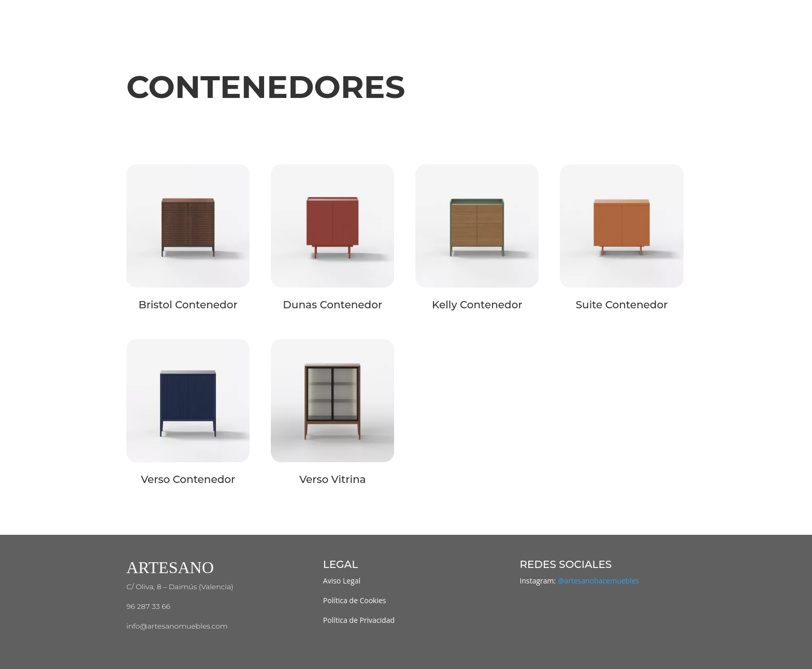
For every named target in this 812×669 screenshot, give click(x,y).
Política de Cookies (355, 600)
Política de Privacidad (359, 620)
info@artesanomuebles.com (177, 626)
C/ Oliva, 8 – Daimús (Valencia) (180, 587)
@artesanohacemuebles (598, 581)
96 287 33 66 (148, 606)
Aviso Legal (342, 581)
